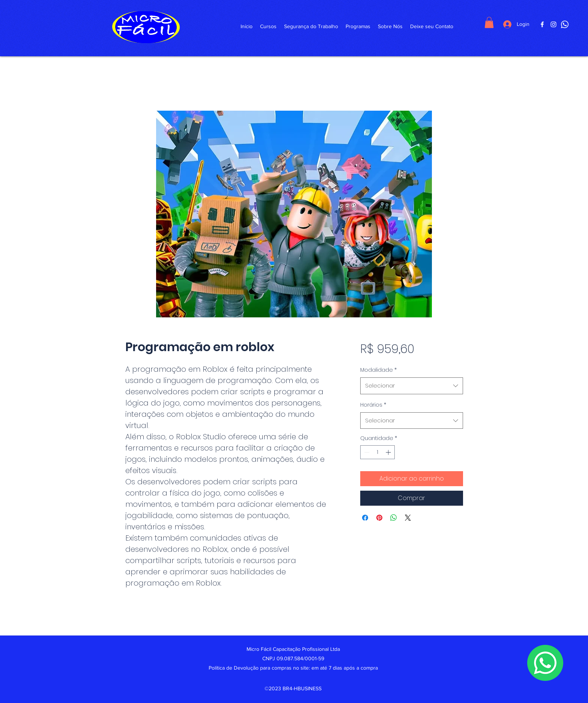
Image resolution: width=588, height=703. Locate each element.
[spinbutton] (377, 452)
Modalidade (378, 370)
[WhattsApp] (565, 24)
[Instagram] (553, 24)
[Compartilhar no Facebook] (365, 518)
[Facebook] (542, 24)
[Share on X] (408, 518)
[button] (489, 23)
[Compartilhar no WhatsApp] (394, 518)
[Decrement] (366, 452)
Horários (373, 405)
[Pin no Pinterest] (379, 518)
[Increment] (389, 452)
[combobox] (411, 386)
